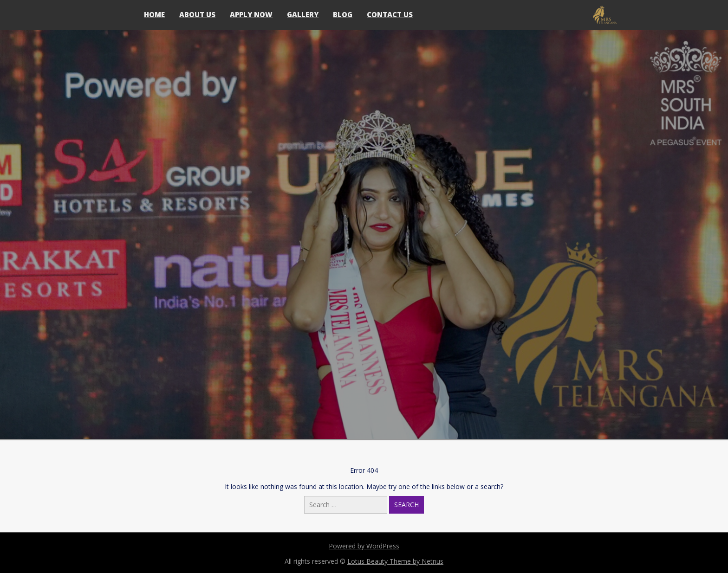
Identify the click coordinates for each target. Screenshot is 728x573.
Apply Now (251, 14)
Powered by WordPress (364, 546)
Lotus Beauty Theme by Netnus (395, 561)
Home (154, 14)
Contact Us (390, 14)
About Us (197, 14)
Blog (343, 14)
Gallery (303, 14)
